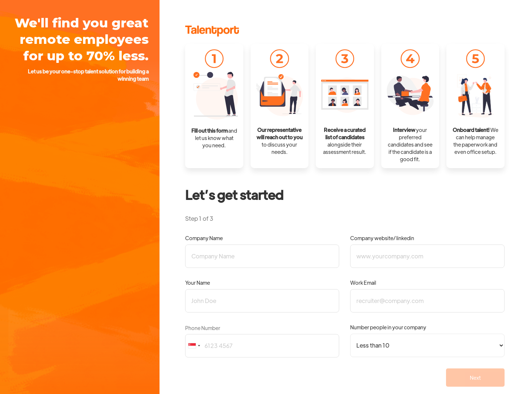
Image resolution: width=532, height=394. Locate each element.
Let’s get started (234, 195)
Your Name (198, 283)
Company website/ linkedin (382, 238)
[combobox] (194, 346)
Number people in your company (388, 327)
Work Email (363, 283)
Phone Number (203, 328)
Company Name (204, 238)
